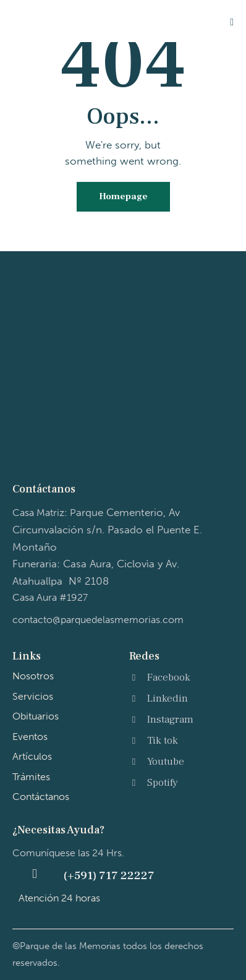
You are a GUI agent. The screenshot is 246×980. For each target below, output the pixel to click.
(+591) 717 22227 (109, 875)
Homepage (123, 196)
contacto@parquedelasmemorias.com (98, 620)
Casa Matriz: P (107, 530)
